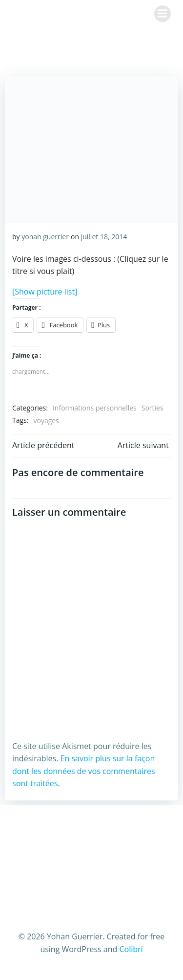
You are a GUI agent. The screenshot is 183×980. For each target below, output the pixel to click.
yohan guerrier (45, 237)
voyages (46, 421)
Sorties (152, 408)
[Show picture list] (45, 292)
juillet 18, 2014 (104, 237)
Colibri (131, 949)
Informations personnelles (95, 408)
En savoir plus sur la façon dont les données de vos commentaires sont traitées (84, 771)
